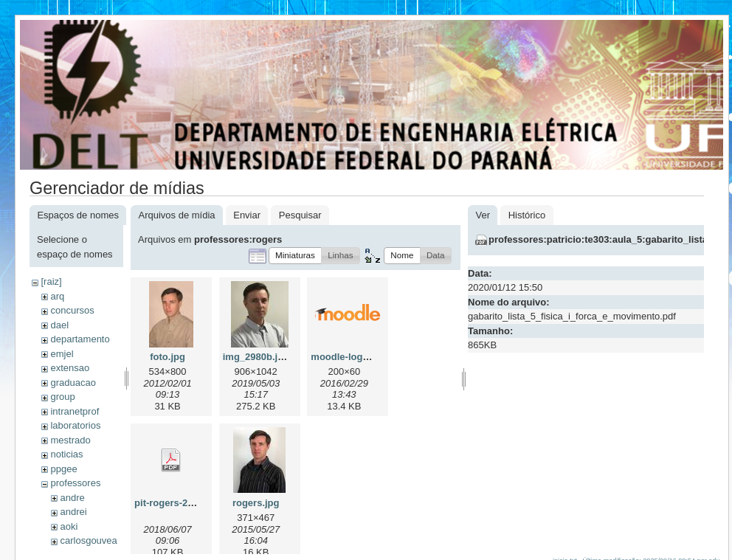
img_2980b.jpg (256, 357)
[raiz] (51, 281)
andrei (73, 512)
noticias (66, 454)
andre (72, 498)
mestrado (70, 440)
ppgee (63, 469)
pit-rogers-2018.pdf (178, 503)
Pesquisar (300, 215)
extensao (70, 368)
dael (59, 325)
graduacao (73, 383)
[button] (295, 256)
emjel (62, 354)
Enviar (247, 215)
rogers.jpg (256, 503)
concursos (72, 310)
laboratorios (75, 425)
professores (75, 483)
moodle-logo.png (349, 357)
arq (57, 296)
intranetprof (75, 411)
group (62, 397)
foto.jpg (168, 357)
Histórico (527, 215)
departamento (80, 339)
